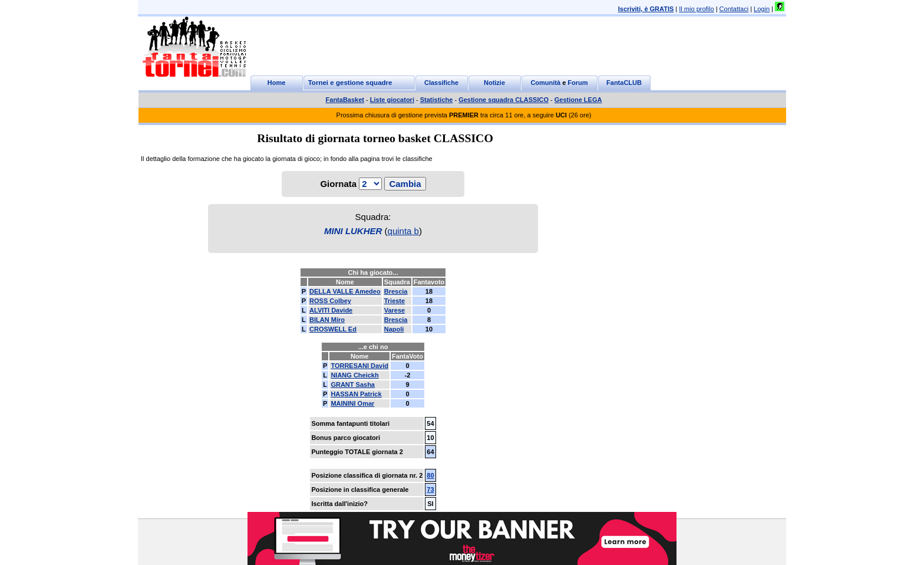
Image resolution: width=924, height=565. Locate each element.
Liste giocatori (392, 100)
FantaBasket (345, 100)
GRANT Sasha (353, 385)
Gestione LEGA (578, 100)
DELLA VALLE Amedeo (345, 291)
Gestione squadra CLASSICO (504, 100)
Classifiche (441, 83)
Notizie (494, 83)
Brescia (396, 291)
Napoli (394, 329)
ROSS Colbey (330, 301)
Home (277, 83)
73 (430, 490)
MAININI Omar (352, 403)
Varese (395, 310)
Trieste (395, 301)
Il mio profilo (696, 9)
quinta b (403, 231)
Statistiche (437, 100)
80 (430, 475)
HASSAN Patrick (356, 394)
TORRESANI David (359, 366)
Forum (577, 83)
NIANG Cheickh (354, 375)
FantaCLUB (624, 83)
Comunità (545, 83)
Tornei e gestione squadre (350, 83)
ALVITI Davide (331, 310)
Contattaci (734, 9)
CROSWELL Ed (333, 329)
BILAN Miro (327, 320)
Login (762, 9)
